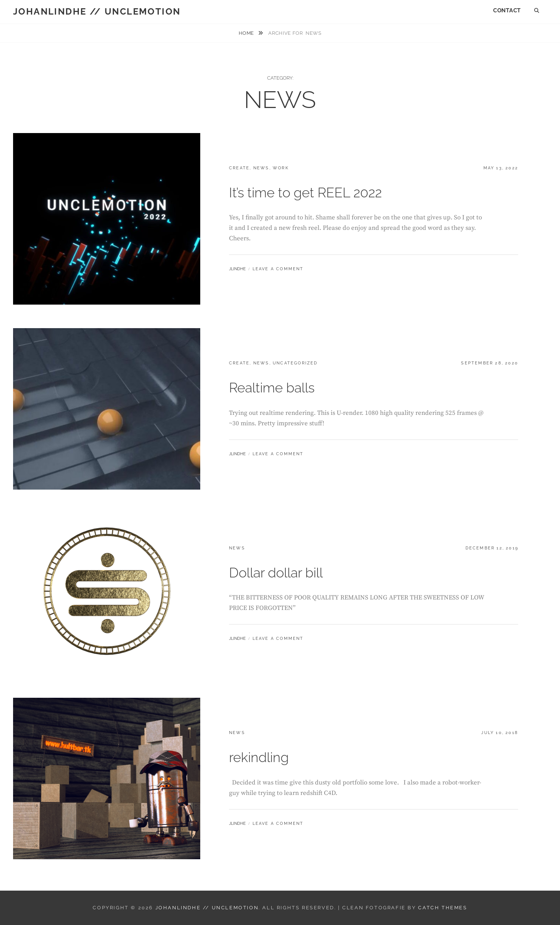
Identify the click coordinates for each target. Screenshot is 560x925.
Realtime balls (272, 388)
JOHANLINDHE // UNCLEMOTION (97, 11)
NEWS (261, 168)
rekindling (259, 757)
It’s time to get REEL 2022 (305, 192)
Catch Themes (443, 908)
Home (247, 33)
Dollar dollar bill (276, 573)
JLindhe (237, 269)
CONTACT (507, 10)
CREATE (239, 168)
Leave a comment (278, 269)
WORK (281, 168)
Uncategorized (295, 363)
